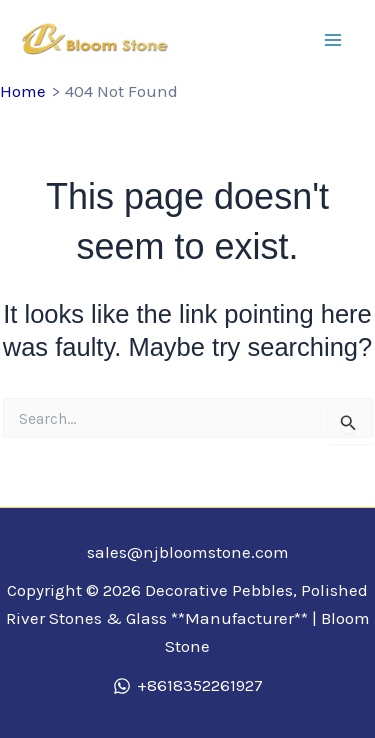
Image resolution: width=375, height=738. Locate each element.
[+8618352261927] (188, 686)
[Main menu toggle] (333, 40)
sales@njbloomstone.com (188, 552)
